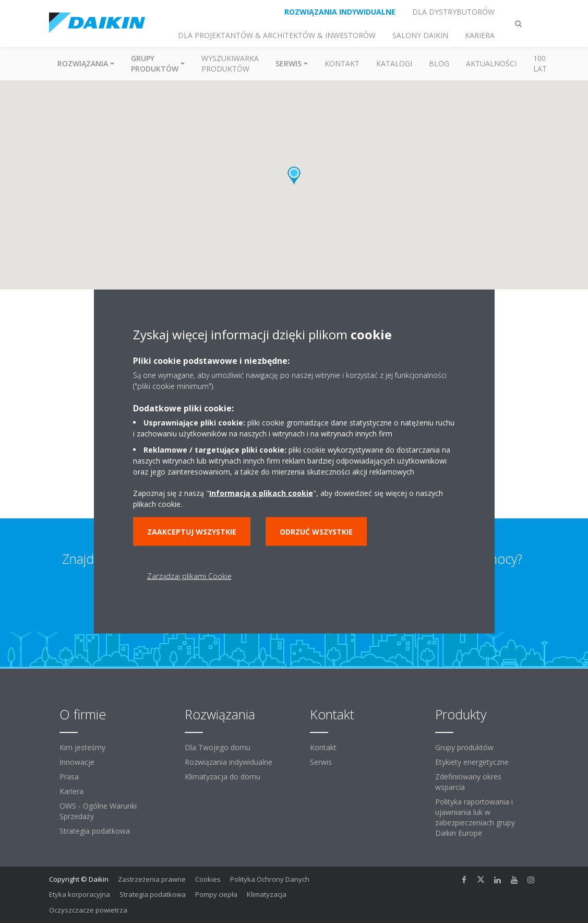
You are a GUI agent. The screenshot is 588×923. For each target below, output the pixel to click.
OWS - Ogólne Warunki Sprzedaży (98, 811)
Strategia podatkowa (95, 831)
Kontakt (342, 63)
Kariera (71, 791)
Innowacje (77, 762)
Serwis (321, 762)
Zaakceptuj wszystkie (192, 532)
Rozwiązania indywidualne (229, 762)
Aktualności (491, 63)
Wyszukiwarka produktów (230, 63)
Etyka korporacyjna (80, 894)
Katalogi (394, 63)
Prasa (69, 777)
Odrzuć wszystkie (316, 532)
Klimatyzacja (267, 894)
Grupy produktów (464, 747)
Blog (439, 63)
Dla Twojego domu (218, 747)
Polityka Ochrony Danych (270, 879)
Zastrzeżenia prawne (152, 879)
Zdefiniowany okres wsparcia (468, 782)
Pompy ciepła (216, 894)
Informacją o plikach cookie (261, 493)
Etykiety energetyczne (472, 762)
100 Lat (540, 63)
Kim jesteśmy (82, 747)
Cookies (208, 879)
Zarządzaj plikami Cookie (189, 576)
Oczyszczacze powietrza (88, 910)
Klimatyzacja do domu (223, 777)
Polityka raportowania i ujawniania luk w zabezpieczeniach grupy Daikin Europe (475, 817)
